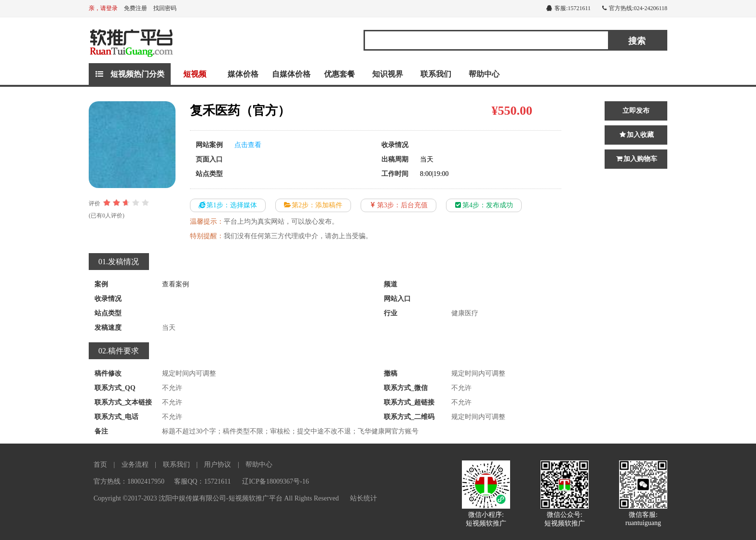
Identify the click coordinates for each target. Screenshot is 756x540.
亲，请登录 (103, 8)
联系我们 (436, 74)
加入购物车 (636, 159)
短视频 (195, 74)
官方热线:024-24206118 (635, 8)
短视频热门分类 (130, 74)
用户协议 (217, 465)
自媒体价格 (291, 74)
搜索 (637, 41)
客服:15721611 (568, 8)
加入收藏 (636, 135)
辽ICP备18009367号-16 (275, 481)
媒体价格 (243, 74)
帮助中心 (484, 74)
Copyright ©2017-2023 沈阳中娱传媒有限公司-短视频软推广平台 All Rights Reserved (216, 498)
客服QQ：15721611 (202, 481)
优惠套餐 (339, 74)
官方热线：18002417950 (129, 481)
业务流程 (135, 465)
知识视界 (388, 74)
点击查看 (248, 145)
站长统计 (364, 498)
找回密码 (165, 8)
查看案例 (175, 284)
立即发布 (636, 111)
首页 (100, 465)
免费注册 (135, 8)
